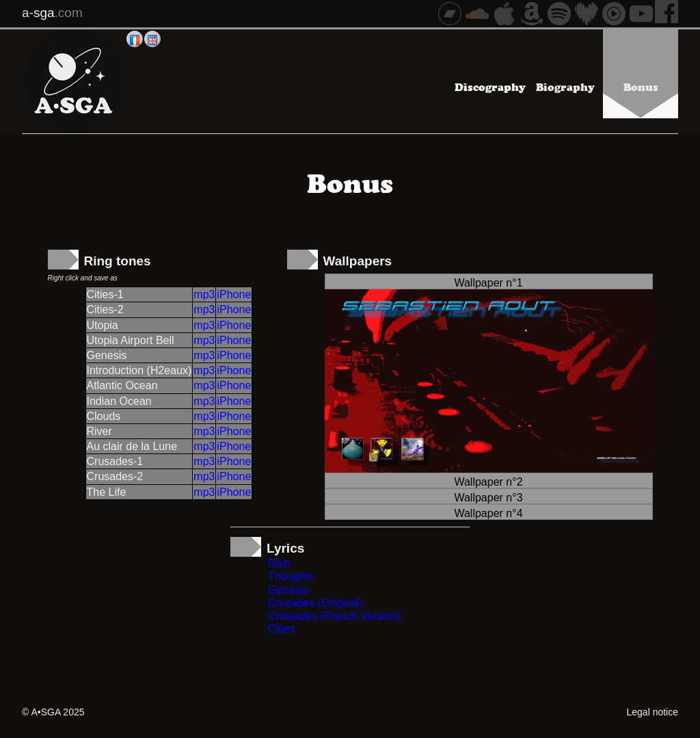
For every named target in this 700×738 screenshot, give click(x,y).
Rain (279, 563)
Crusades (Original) (315, 603)
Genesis (288, 590)
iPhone (234, 294)
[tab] (489, 281)
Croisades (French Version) (335, 616)
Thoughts (291, 576)
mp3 (204, 294)
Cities (282, 629)
